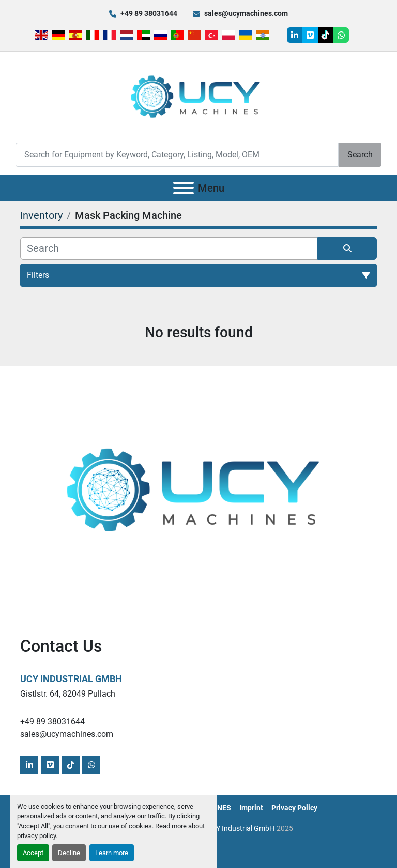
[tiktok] (326, 35)
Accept (33, 853)
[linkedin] (295, 35)
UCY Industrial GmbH (71, 679)
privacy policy (36, 836)
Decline (69, 853)
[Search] (177, 155)
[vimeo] (310, 35)
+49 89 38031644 (149, 13)
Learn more (112, 853)
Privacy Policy (294, 808)
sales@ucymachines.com (246, 13)
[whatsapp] (341, 35)
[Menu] (184, 188)
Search (360, 155)
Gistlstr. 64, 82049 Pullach (68, 694)
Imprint (251, 808)
